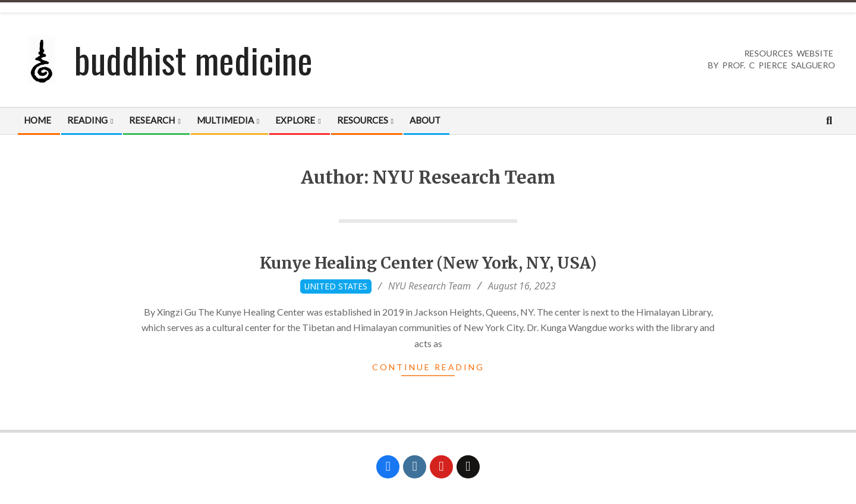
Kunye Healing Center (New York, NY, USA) (428, 263)
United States (336, 286)
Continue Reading (428, 367)
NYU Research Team (429, 286)
